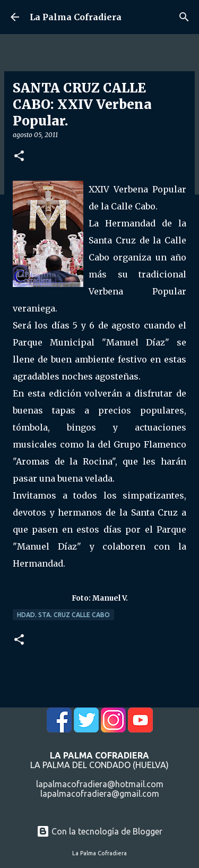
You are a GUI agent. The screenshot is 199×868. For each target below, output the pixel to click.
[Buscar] (184, 17)
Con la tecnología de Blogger (99, 831)
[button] (19, 157)
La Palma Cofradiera (76, 17)
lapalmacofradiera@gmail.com (100, 794)
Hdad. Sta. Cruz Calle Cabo (63, 615)
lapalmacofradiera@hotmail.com (100, 784)
